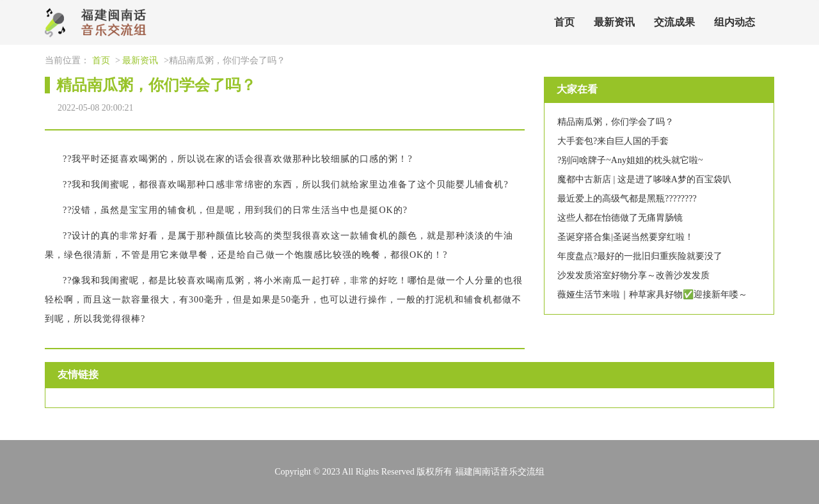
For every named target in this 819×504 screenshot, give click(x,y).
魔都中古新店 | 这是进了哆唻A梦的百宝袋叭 (644, 179)
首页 (564, 22)
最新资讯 (614, 22)
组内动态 (735, 22)
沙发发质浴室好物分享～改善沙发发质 (633, 275)
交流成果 (674, 22)
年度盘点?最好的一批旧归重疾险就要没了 (640, 256)
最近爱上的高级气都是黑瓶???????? (627, 199)
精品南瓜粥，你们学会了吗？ (616, 122)
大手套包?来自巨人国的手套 (613, 141)
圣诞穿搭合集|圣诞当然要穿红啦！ (625, 237)
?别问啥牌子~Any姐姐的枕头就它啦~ (630, 160)
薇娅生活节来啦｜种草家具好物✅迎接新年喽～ (652, 295)
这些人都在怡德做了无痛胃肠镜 (620, 218)
